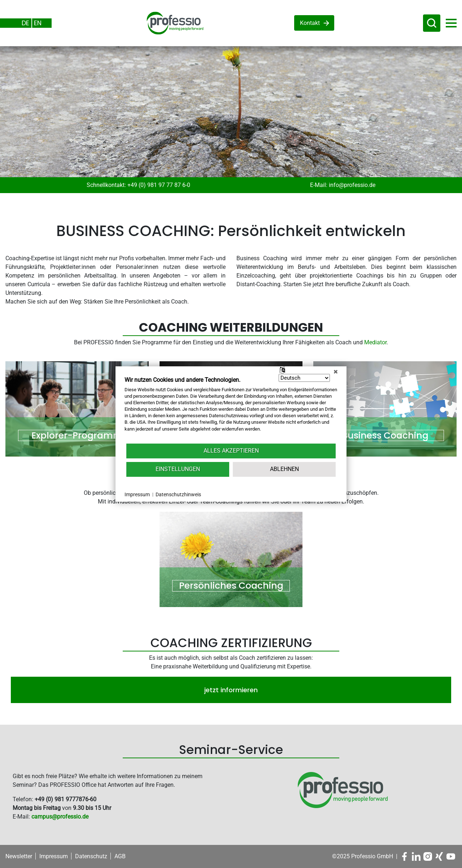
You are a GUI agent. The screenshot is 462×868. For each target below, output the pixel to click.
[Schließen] (336, 372)
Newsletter (19, 856)
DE (25, 23)
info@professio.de (352, 185)
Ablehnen (284, 469)
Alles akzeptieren (231, 451)
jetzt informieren (231, 690)
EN (38, 23)
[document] (231, 409)
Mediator (375, 342)
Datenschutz (91, 856)
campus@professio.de (60, 817)
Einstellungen (178, 469)
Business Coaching (385, 436)
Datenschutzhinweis (178, 494)
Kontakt (310, 23)
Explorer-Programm (77, 436)
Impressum (54, 856)
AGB (120, 856)
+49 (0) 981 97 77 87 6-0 (159, 185)
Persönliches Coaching (231, 586)
